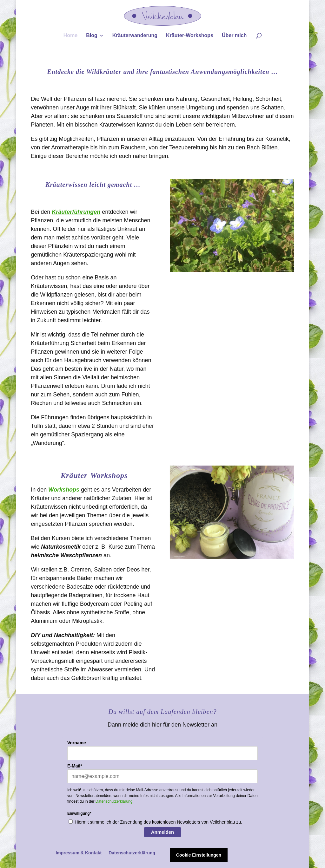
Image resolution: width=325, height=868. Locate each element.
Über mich (234, 36)
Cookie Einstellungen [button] (199, 855)
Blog (92, 36)
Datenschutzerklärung (132, 853)
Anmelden (163, 832)
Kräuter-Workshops (190, 36)
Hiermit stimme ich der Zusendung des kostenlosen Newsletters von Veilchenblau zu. (158, 822)
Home (70, 36)
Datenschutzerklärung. (115, 801)
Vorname (77, 743)
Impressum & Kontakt (79, 853)
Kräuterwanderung (135, 36)
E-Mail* (75, 766)
